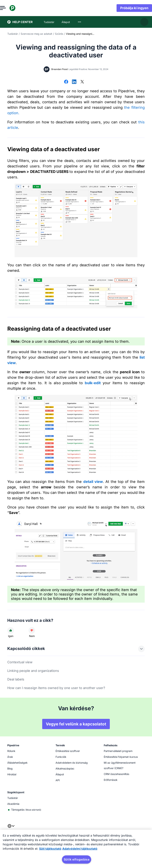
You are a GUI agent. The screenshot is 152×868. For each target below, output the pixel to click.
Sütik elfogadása (77, 859)
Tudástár (13, 34)
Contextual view (20, 662)
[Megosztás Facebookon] (66, 82)
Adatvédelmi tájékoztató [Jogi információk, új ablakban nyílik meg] (80, 849)
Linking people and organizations (33, 671)
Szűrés (59, 34)
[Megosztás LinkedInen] (74, 82)
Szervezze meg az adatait (36, 34)
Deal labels (16, 679)
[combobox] (79, 22)
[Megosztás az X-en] (82, 82)
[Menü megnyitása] (10, 8)
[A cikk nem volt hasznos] (32, 630)
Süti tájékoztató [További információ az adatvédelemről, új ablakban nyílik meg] (50, 849)
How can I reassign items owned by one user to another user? (56, 688)
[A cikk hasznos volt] (11, 630)
